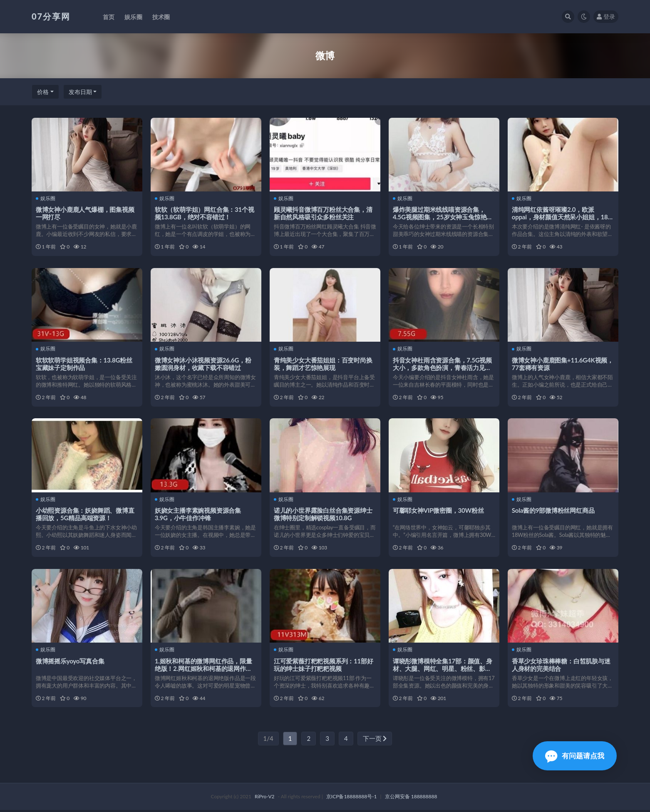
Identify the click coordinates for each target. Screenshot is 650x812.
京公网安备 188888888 (411, 798)
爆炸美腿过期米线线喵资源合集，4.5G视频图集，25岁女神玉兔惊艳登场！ (443, 217)
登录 (606, 16)
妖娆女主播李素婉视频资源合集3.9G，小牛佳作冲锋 (198, 515)
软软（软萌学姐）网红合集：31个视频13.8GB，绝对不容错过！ (205, 213)
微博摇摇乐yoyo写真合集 (70, 662)
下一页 (375, 740)
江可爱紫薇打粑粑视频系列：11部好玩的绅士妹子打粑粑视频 (324, 666)
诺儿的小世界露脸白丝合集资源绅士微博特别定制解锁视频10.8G (323, 515)
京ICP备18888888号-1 (352, 798)
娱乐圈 (46, 199)
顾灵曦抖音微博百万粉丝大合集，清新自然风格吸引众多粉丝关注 (323, 213)
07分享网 (51, 16)
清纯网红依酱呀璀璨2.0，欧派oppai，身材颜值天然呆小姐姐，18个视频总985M (563, 217)
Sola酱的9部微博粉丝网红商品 (553, 512)
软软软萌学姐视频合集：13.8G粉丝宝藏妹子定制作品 (84, 364)
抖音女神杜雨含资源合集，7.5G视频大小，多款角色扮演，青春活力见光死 (442, 368)
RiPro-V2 (264, 798)
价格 (43, 92)
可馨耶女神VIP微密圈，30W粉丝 (438, 512)
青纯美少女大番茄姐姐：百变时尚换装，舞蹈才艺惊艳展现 (323, 364)
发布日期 (80, 92)
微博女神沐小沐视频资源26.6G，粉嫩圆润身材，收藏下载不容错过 (203, 364)
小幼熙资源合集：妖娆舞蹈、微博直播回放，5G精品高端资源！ (85, 515)
